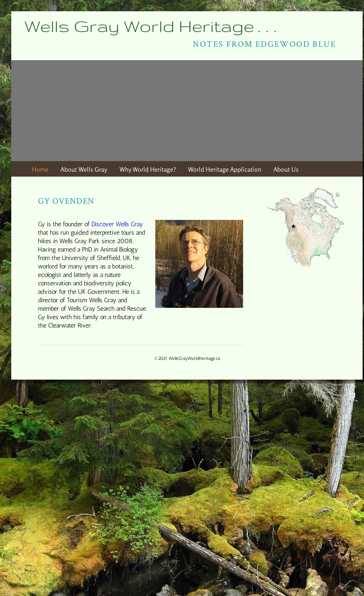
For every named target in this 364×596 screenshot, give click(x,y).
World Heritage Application (225, 169)
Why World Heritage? (148, 169)
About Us (286, 169)
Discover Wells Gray (117, 224)
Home (40, 169)
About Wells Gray (84, 169)
